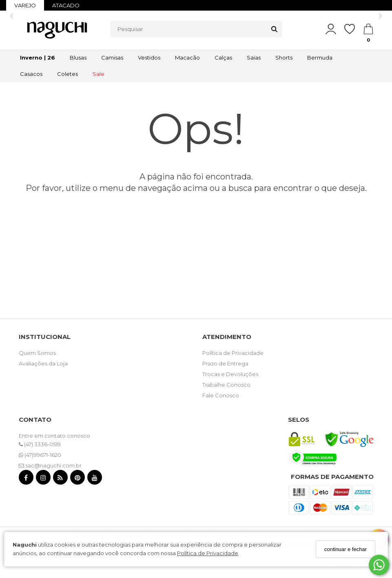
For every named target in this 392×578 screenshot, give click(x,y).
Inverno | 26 (38, 58)
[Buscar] (274, 29)
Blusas (78, 58)
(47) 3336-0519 (40, 444)
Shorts (284, 58)
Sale (99, 74)
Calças (223, 58)
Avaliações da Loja (43, 363)
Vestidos (149, 58)
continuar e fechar (345, 549)
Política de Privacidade (208, 553)
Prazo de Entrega (225, 363)
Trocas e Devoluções (230, 374)
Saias (254, 58)
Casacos (31, 74)
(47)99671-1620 (40, 455)
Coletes (68, 74)
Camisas (112, 58)
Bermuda (320, 58)
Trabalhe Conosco (226, 385)
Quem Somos (37, 353)
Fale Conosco (221, 395)
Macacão (187, 58)
